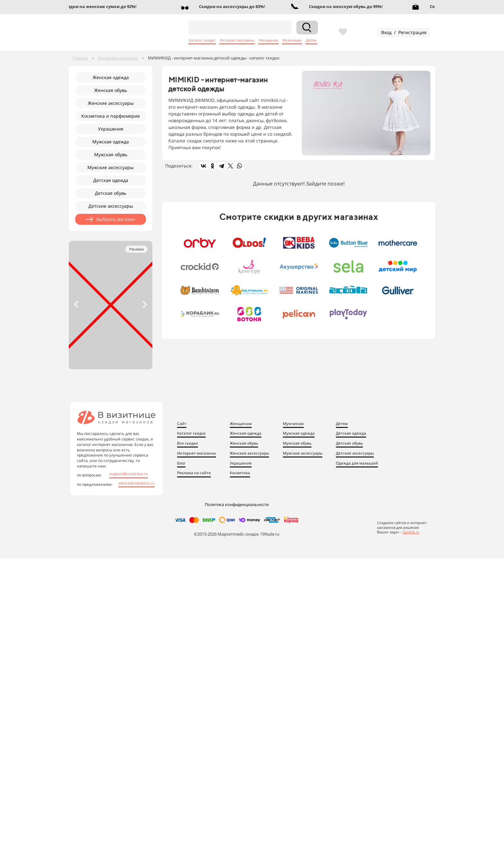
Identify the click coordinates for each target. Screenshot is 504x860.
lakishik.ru (411, 532)
